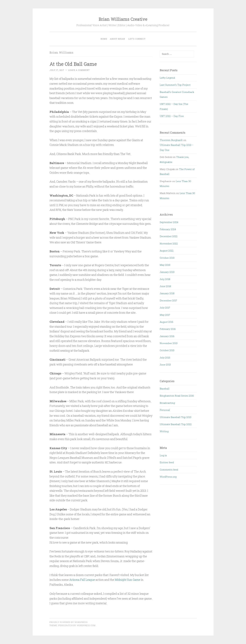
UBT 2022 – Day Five (172, 116)
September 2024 (169, 222)
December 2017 (168, 300)
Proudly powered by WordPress (69, 622)
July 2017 (165, 308)
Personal (165, 410)
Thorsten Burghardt (171, 140)
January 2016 (167, 336)
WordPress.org (168, 477)
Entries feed (167, 462)
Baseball (165, 389)
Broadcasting (167, 403)
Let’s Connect (137, 39)
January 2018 (167, 293)
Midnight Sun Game (128, 580)
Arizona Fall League (82, 580)
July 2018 (165, 279)
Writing (164, 431)
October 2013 (167, 350)
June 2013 (165, 365)
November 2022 (169, 244)
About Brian (117, 39)
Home (104, 39)
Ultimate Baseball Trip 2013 (175, 417)
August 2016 (167, 322)
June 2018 (165, 286)
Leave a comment (79, 70)
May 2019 (165, 265)
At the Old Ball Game (74, 64)
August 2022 (167, 251)
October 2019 (167, 258)
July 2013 (165, 357)
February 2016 (168, 329)
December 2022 (169, 236)
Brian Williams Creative (123, 19)
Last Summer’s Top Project (175, 85)
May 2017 (165, 315)
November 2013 (169, 343)
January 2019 (167, 272)
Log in (163, 455)
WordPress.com (86, 625)
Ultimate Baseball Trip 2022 (176, 424)
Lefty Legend (167, 78)
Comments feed (169, 470)
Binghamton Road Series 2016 (177, 396)
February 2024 (168, 229)
